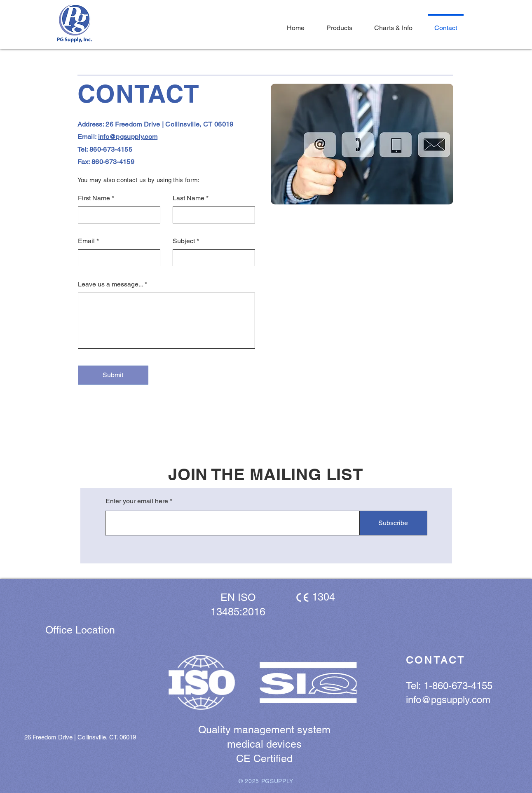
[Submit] (113, 375)
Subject (184, 241)
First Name (94, 198)
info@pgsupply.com (128, 137)
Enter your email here (137, 501)
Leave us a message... (110, 284)
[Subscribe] (393, 523)
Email (86, 241)
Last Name (189, 198)
